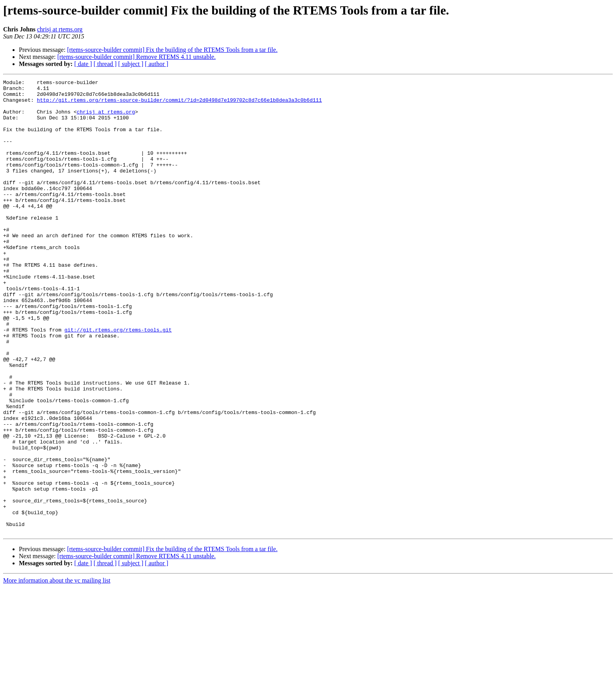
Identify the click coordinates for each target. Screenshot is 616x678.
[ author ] (157, 64)
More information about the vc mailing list (57, 671)
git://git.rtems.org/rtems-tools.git (118, 380)
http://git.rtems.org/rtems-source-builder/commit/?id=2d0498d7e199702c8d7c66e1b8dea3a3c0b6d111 (179, 104)
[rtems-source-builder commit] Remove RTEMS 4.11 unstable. (137, 57)
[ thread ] (105, 64)
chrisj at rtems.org (60, 29)
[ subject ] (131, 64)
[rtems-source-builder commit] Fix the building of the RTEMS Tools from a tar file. (172, 50)
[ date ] (83, 64)
